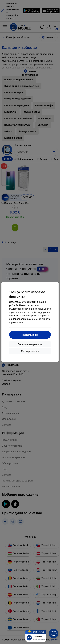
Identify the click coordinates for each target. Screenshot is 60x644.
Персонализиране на (30, 344)
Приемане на (30, 335)
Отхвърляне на (30, 351)
